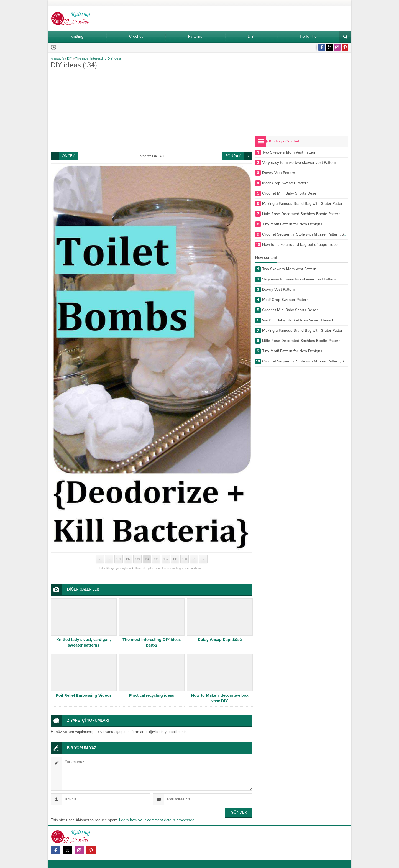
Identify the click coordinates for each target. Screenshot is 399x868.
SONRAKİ (233, 156)
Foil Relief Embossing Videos (84, 695)
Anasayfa (57, 58)
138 (185, 559)
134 (147, 559)
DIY (70, 58)
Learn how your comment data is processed (157, 820)
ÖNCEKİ (69, 156)
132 (128, 559)
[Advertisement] (152, 110)
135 (156, 559)
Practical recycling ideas (152, 695)
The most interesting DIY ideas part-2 (152, 642)
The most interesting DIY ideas (99, 58)
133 (138, 559)
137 (175, 559)
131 (119, 559)
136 (166, 559)
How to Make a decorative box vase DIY (220, 698)
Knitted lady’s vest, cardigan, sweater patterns (84, 642)
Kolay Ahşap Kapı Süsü (220, 640)
